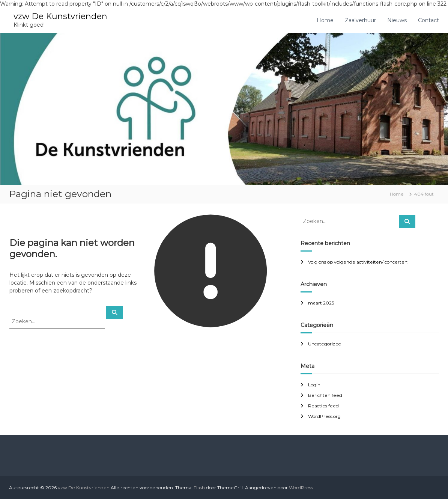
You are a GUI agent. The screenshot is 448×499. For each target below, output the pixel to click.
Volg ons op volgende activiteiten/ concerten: (358, 262)
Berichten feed (325, 395)
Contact (428, 20)
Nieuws (397, 20)
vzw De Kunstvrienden (60, 16)
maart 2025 (321, 303)
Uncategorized (325, 344)
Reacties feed (323, 406)
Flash (199, 488)
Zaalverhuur (360, 20)
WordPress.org (324, 416)
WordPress (301, 488)
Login (314, 385)
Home (325, 20)
